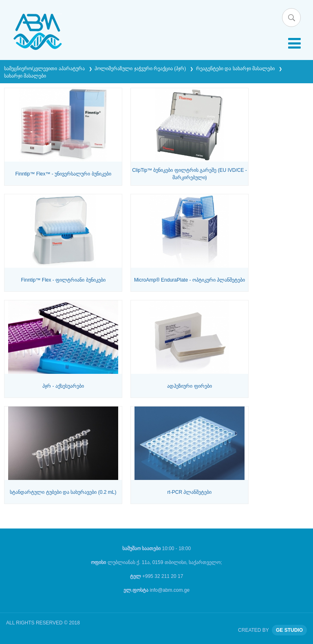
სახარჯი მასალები (25, 76)
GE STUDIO (289, 630)
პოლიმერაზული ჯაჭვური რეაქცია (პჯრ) (141, 69)
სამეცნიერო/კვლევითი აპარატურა (45, 69)
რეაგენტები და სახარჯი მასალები (236, 69)
